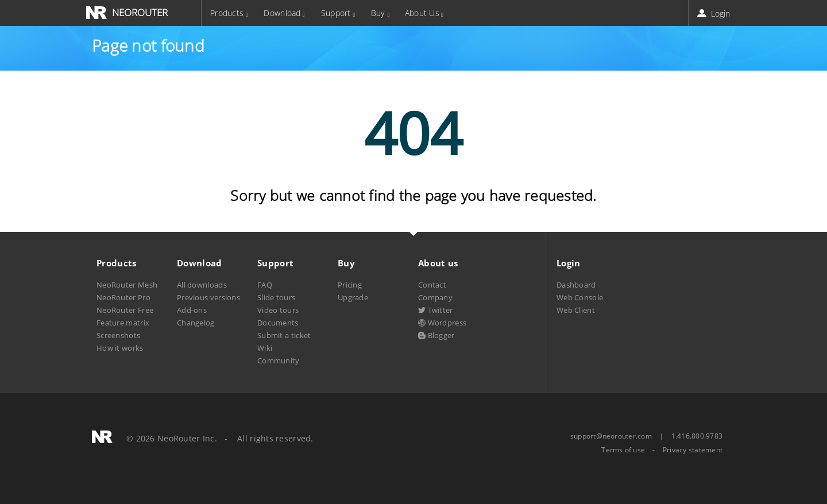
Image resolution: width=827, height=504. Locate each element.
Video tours (278, 310)
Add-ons (192, 310)
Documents (278, 323)
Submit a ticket (284, 335)
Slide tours (276, 297)
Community (279, 360)
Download (282, 13)
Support (336, 13)
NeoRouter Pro (123, 297)
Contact (432, 285)
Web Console (580, 297)
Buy (378, 13)
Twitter (436, 310)
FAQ (265, 285)
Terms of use (623, 450)
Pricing (350, 285)
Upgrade (353, 297)
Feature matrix (123, 323)
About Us (422, 13)
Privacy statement (693, 450)
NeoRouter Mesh (127, 285)
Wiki (265, 348)
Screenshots (118, 335)
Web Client (576, 310)
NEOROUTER (140, 12)
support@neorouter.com (611, 436)
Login (715, 13)
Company (435, 297)
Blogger (436, 335)
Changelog (196, 323)
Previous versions (208, 297)
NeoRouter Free (125, 310)
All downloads (202, 285)
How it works (120, 348)
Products (227, 13)
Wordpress (442, 323)
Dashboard (576, 285)
